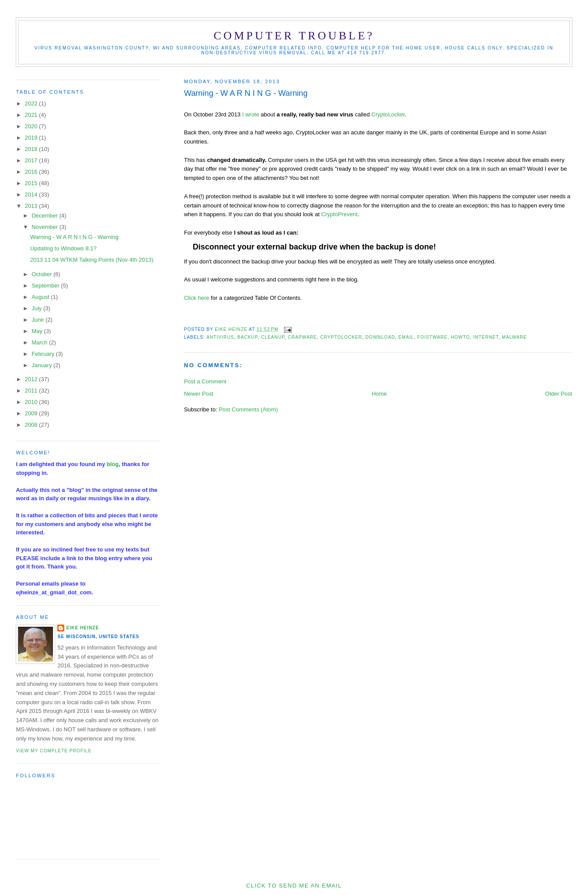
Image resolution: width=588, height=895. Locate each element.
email (406, 337)
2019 (32, 138)
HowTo (460, 337)
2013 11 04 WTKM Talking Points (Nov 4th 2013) (92, 260)
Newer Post (198, 394)
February (44, 354)
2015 (32, 183)
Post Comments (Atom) (248, 409)
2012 (32, 379)
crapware (302, 337)
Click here (196, 298)
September (46, 286)
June (38, 320)
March (40, 342)
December (45, 216)
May (38, 331)
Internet (486, 337)
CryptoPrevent (339, 214)
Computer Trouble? (294, 36)
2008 (32, 425)
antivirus (220, 337)
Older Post (558, 394)
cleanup (273, 337)
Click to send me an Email (294, 886)
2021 (32, 115)
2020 (32, 126)
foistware (432, 337)
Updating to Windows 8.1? (63, 248)
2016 (32, 172)
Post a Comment (205, 381)
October (42, 274)
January (42, 365)
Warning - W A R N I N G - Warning (74, 237)
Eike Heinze (82, 628)
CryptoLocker (388, 114)
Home (380, 394)
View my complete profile (54, 751)
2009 (32, 413)
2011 (32, 391)
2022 (32, 104)
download (380, 337)
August (41, 297)
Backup (248, 337)
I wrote (250, 114)
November (45, 227)
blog (113, 464)
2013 (32, 206)
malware (514, 337)
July (37, 308)
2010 (32, 402)
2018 (32, 149)
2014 (32, 195)
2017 (32, 160)
